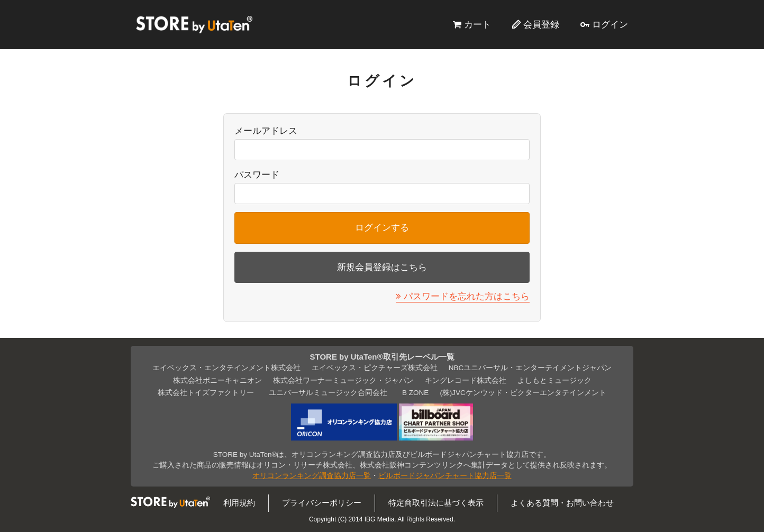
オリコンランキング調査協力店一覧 (312, 476)
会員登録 (541, 24)
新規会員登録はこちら (382, 267)
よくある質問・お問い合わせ (562, 503)
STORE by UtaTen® (194, 24)
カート (478, 24)
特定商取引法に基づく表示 (436, 503)
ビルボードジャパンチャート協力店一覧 (445, 476)
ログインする (382, 227)
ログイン (610, 24)
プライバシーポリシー (322, 503)
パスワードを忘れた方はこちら (467, 296)
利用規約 (239, 503)
